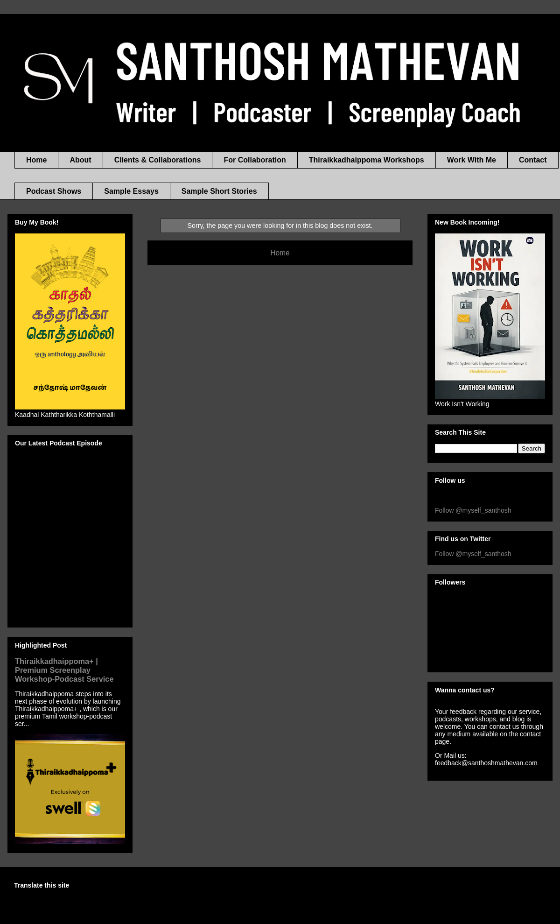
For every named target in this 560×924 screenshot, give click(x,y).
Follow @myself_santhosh (473, 510)
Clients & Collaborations (158, 160)
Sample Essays (131, 191)
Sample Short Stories (219, 191)
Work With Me (472, 160)
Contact (533, 160)
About (80, 160)
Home (36, 160)
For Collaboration (255, 160)
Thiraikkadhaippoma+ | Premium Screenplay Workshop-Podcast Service (64, 670)
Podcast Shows (54, 191)
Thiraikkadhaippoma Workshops (367, 160)
